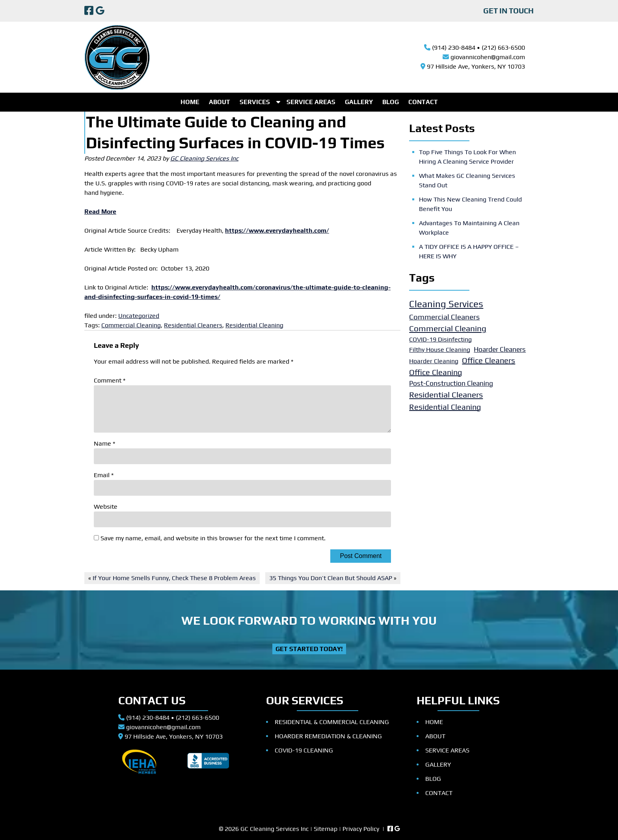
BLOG (391, 102)
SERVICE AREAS (311, 102)
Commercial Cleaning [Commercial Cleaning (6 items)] (448, 328)
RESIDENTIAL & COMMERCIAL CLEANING (332, 722)
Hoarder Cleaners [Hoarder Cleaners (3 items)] (500, 349)
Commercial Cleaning (131, 325)
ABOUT (220, 102)
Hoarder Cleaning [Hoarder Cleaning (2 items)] (434, 361)
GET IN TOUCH (508, 11)
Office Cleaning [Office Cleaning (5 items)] (436, 372)
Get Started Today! (309, 649)
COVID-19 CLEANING (304, 750)
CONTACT (423, 102)
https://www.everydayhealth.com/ (277, 231)
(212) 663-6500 (503, 48)
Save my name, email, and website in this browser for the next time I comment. (213, 538)
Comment (110, 380)
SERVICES (255, 102)
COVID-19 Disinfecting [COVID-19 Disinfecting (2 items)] (440, 339)
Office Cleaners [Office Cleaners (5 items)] (489, 360)
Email (104, 475)
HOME (190, 102)
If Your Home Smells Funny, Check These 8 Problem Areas (174, 578)
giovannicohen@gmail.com (488, 57)
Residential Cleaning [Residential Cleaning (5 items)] (445, 407)
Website (106, 507)
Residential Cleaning (254, 325)
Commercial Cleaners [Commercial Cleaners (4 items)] (444, 317)
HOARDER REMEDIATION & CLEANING (328, 736)
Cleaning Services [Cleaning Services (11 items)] (446, 304)
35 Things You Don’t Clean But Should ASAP (331, 578)
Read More (100, 212)
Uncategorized (139, 316)
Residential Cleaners (193, 325)
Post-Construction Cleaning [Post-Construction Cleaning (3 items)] (451, 383)
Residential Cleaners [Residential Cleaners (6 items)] (446, 395)
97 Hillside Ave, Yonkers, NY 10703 (476, 66)
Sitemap (326, 829)
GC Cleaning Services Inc (204, 158)
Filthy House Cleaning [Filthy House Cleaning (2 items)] (440, 350)
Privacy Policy (361, 829)
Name (104, 443)
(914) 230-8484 (454, 48)
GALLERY (359, 102)
